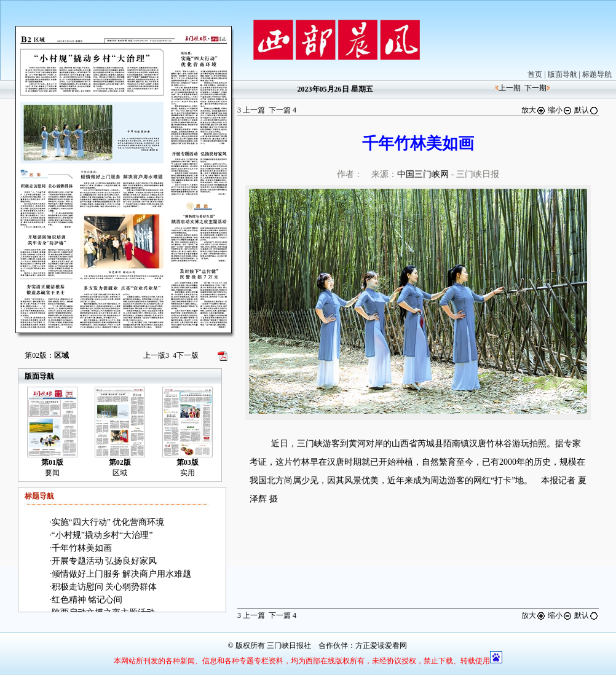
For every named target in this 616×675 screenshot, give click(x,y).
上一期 (510, 88)
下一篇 (282, 110)
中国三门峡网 (423, 174)
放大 (534, 110)
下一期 (535, 88)
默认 (586, 110)
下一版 (186, 355)
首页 (535, 74)
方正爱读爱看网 (381, 645)
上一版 (156, 355)
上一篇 (251, 110)
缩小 (560, 110)
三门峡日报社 (289, 645)
